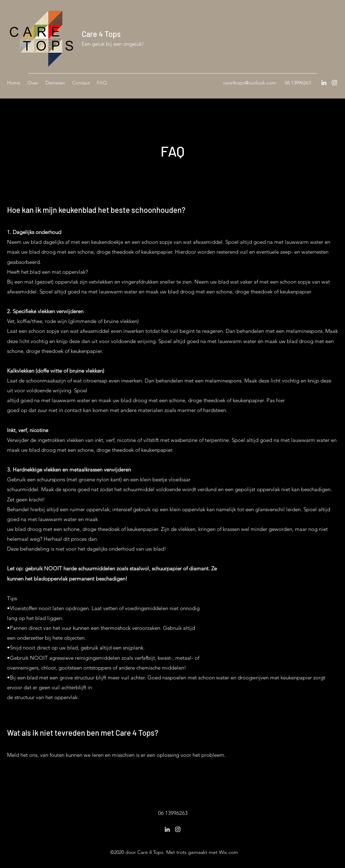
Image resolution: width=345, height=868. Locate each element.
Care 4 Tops (101, 34)
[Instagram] (334, 83)
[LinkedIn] (324, 83)
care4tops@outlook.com (249, 83)
